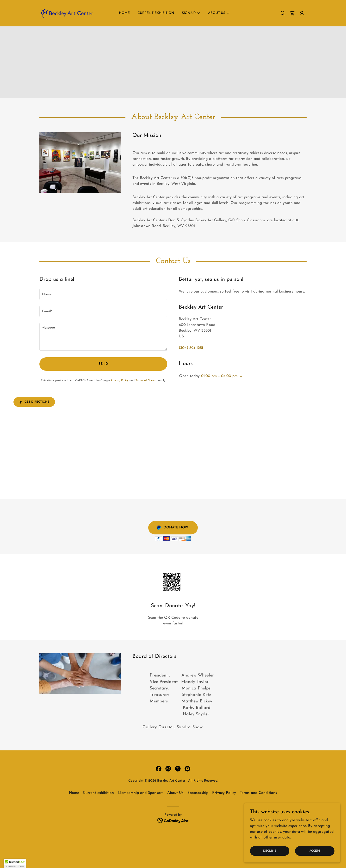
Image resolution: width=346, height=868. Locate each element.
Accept (315, 851)
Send (103, 364)
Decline (270, 851)
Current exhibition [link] (156, 13)
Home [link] (124, 13)
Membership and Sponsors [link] (141, 793)
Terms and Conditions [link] (258, 793)
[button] (302, 13)
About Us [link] (175, 793)
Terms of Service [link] (146, 381)
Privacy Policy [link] (120, 381)
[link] (66, 13)
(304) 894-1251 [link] (191, 348)
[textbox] (103, 294)
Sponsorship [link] (198, 793)
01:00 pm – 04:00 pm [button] (219, 376)
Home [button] (74, 793)
